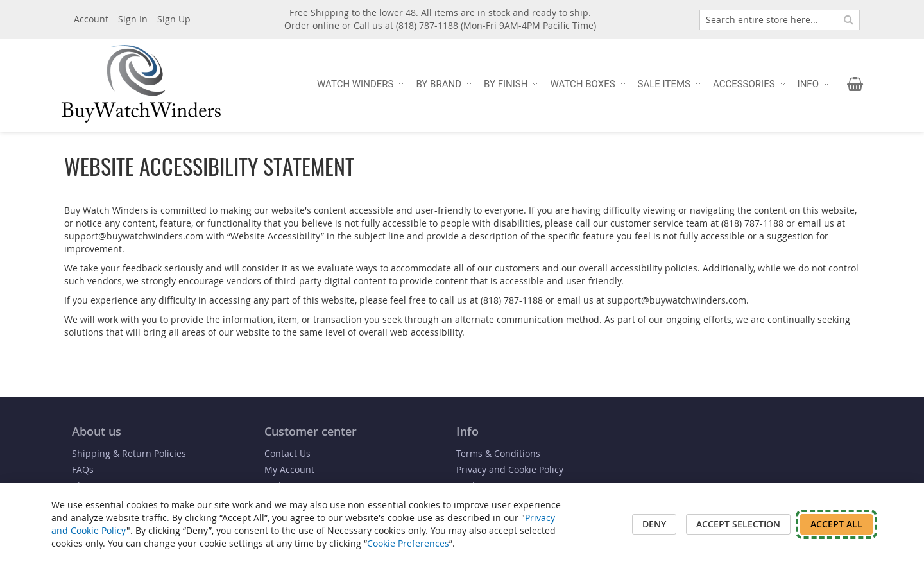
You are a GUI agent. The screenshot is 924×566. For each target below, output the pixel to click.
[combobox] (780, 20)
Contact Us (287, 453)
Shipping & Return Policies (129, 453)
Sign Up (174, 19)
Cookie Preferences (408, 543)
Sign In (133, 19)
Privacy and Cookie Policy (510, 469)
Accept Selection (738, 524)
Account (91, 19)
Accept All (836, 524)
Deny (654, 524)
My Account (289, 469)
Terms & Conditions (498, 453)
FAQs (83, 469)
